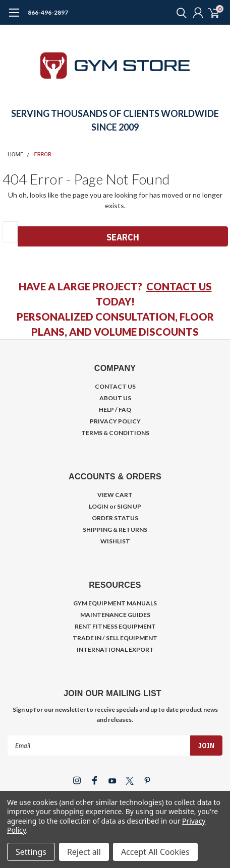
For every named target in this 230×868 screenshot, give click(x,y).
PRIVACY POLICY (115, 421)
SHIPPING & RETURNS (115, 530)
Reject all (84, 852)
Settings (31, 852)
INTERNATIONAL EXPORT (115, 649)
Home (15, 154)
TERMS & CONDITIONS (115, 433)
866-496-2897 (48, 12)
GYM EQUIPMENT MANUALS (115, 603)
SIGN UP (129, 506)
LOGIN (98, 506)
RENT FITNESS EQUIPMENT (115, 626)
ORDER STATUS (115, 518)
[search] (179, 13)
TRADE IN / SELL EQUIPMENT (115, 638)
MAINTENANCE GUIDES (115, 615)
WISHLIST (115, 541)
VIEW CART (115, 495)
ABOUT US (115, 398)
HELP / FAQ (115, 410)
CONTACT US (179, 286)
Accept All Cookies (155, 852)
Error (43, 154)
